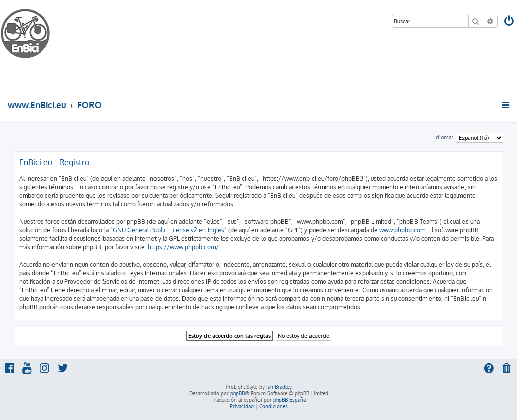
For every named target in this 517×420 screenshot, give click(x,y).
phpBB (238, 393)
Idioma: (444, 137)
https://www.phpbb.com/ (183, 247)
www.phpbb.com (402, 230)
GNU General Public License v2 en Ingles (168, 230)
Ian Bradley (279, 387)
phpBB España (290, 400)
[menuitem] (510, 22)
